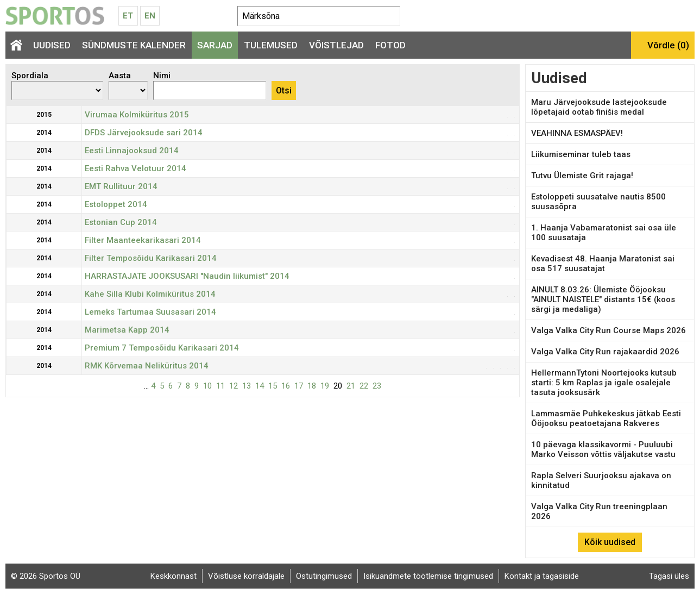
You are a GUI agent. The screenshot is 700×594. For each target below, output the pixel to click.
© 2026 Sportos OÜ (46, 576)
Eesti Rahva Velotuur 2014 (135, 168)
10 (207, 386)
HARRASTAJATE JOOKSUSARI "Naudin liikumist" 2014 (187, 276)
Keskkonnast (174, 576)
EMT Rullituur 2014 (121, 186)
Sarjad (215, 45)
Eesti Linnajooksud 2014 (132, 151)
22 (364, 386)
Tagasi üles (669, 576)
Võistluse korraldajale (246, 576)
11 (220, 386)
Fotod (390, 45)
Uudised (52, 45)
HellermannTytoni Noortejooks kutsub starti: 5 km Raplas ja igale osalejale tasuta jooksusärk (604, 383)
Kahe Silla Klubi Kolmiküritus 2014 (150, 294)
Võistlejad (336, 45)
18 (312, 386)
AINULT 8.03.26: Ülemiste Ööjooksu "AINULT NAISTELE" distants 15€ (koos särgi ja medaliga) (603, 299)
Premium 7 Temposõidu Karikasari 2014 (162, 348)
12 (234, 386)
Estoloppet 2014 (116, 204)
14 (260, 386)
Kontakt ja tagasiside (542, 576)
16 (286, 386)
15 (273, 386)
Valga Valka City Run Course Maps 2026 (608, 330)
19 (325, 386)
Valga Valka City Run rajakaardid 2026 (605, 352)
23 (377, 386)
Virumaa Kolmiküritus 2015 (137, 115)
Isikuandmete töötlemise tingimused (428, 576)
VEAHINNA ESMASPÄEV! (577, 133)
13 (247, 386)
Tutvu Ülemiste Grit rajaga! (582, 176)
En (150, 16)
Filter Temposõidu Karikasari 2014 (151, 258)
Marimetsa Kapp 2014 (127, 330)
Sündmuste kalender (134, 45)
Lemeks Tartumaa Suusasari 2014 (150, 312)
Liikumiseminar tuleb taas (581, 154)
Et (128, 16)
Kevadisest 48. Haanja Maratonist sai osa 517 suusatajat (603, 264)
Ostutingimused (324, 576)
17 (299, 386)
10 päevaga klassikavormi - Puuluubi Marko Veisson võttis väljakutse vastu (603, 449)
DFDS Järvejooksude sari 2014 (144, 133)
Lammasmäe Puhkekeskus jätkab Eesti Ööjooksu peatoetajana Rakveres (606, 418)
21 (351, 386)
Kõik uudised (610, 542)
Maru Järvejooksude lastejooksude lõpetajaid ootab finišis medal (599, 107)
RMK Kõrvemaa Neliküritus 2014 (147, 366)
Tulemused (271, 45)
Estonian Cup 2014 (121, 222)
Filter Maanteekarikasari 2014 (143, 240)
